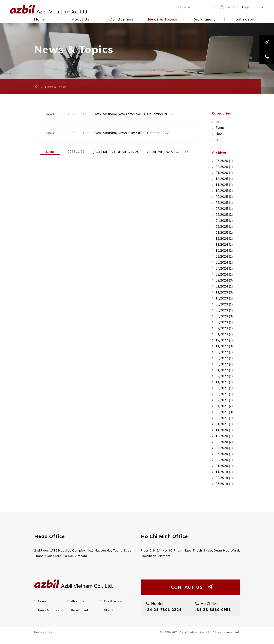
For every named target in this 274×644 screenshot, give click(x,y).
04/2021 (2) (224, 406)
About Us (78, 601)
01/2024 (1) (224, 286)
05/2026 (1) (224, 161)
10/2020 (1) (224, 436)
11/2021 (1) (224, 382)
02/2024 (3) (224, 280)
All (217, 140)
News (220, 134)
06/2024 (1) (224, 262)
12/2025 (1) (224, 179)
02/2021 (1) (224, 418)
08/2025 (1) (224, 203)
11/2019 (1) (224, 472)
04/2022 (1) (224, 370)
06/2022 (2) (224, 364)
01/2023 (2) (224, 334)
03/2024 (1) (224, 274)
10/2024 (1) (224, 250)
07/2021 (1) (224, 400)
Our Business (113, 601)
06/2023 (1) (224, 310)
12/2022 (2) (224, 340)
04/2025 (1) (224, 221)
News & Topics (49, 610)
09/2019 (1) (224, 478)
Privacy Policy (43, 638)
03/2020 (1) (224, 460)
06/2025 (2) (224, 215)
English (247, 7)
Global (230, 7)
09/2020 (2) (224, 442)
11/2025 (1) (224, 185)
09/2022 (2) (224, 352)
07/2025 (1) (224, 209)
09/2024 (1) (224, 256)
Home (42, 601)
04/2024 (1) (224, 268)
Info (218, 122)
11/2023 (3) (224, 292)
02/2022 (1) (224, 376)
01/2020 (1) (224, 466)
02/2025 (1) (224, 227)
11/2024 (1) (224, 244)
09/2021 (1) (224, 388)
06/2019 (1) (224, 484)
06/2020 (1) (224, 454)
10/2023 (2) (224, 298)
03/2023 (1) (224, 322)
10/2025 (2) (224, 191)
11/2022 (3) (224, 346)
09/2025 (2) (224, 197)
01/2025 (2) (224, 233)
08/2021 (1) (224, 394)
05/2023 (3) (224, 316)
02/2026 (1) (224, 167)
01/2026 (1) (224, 173)
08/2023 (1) (224, 304)
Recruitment (80, 610)
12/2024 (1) (224, 238)
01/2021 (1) (224, 424)
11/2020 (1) (224, 430)
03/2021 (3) (224, 412)
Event (220, 128)
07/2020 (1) (224, 448)
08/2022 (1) (224, 358)
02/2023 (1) (224, 328)
